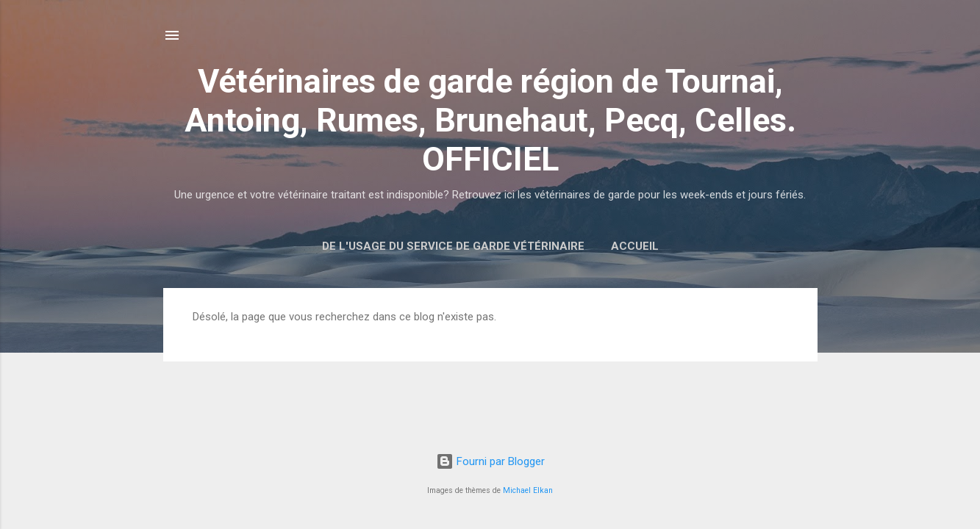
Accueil (635, 246)
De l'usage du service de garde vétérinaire (453, 246)
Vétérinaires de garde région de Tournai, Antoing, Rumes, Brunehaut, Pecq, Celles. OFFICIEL (490, 120)
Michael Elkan (528, 490)
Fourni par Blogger (490, 461)
